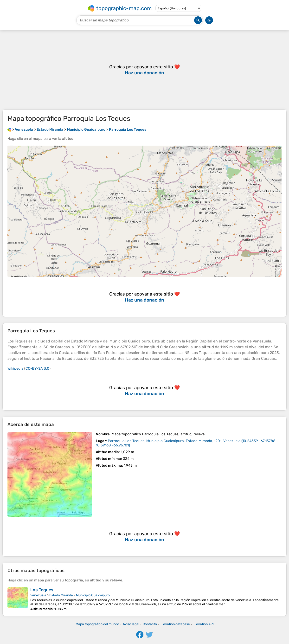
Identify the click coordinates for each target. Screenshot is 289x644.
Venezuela (38, 595)
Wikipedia (15, 368)
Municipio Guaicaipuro (93, 595)
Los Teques (42, 590)
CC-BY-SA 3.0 (37, 368)
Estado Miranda (61, 595)
